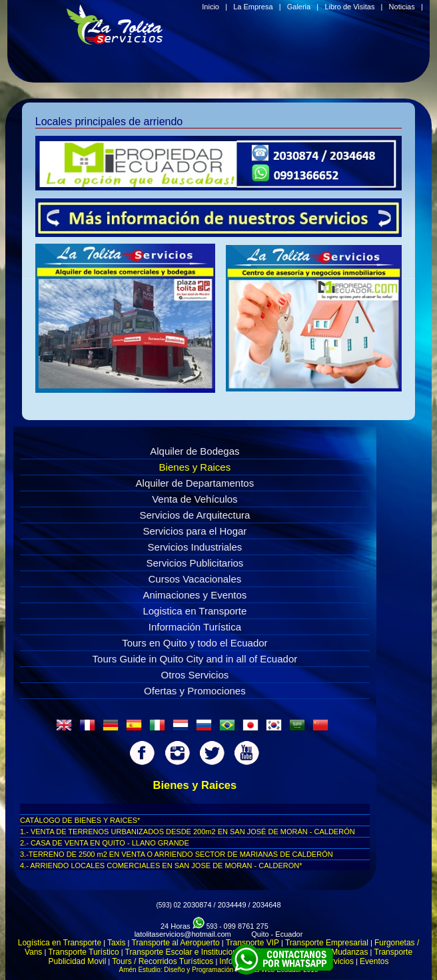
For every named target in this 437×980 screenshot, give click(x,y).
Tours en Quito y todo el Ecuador (195, 643)
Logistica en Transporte (195, 611)
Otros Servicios (195, 675)
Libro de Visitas (349, 7)
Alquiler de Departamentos (195, 483)
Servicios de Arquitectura (195, 515)
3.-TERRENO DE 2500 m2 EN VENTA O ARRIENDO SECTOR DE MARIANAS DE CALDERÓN (177, 854)
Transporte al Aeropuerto (175, 943)
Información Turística (195, 627)
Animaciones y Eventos (195, 595)
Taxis (116, 943)
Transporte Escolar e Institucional (185, 952)
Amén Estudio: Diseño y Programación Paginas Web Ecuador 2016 (219, 970)
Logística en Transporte (60, 943)
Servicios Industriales (195, 547)
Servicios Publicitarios (195, 563)
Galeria (299, 7)
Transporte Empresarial (327, 943)
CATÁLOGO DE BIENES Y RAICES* (80, 820)
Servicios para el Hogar (195, 531)
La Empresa (253, 7)
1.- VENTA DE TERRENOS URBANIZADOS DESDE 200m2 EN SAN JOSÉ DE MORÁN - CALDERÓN (188, 832)
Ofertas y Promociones (195, 691)
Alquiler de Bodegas (195, 451)
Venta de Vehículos (195, 499)
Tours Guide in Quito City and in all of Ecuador (195, 659)
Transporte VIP (252, 943)
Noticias (402, 7)
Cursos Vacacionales (195, 579)
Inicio (211, 7)
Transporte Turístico (83, 952)
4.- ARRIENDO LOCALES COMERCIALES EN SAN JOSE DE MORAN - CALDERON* (161, 865)
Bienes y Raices (195, 467)
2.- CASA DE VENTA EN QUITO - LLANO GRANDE (105, 843)
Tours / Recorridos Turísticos (163, 961)
